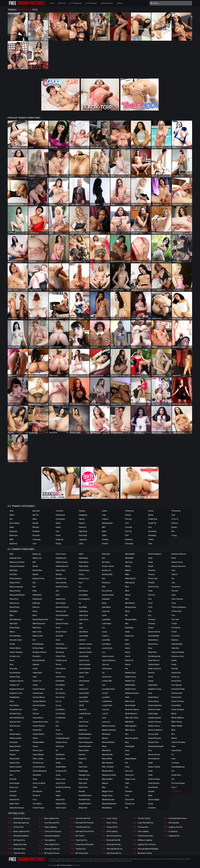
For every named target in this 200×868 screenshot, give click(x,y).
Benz (35, 615)
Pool (127, 523)
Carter (35, 709)
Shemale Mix (174, 823)
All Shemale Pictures (22, 818)
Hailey (58, 795)
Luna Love (106, 722)
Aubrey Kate (15, 759)
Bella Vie (36, 607)
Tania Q (174, 574)
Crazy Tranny (112, 818)
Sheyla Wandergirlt (156, 746)
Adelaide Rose (15, 558)
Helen (81, 554)
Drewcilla (59, 636)
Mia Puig (129, 562)
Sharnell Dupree (155, 738)
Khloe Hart (83, 808)
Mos (127, 624)
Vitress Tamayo (178, 701)
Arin (11, 730)
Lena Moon (107, 644)
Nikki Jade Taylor (132, 718)
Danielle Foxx (61, 578)
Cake (35, 677)
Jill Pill (81, 705)
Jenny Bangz (84, 681)
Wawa (174, 714)
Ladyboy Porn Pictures (147, 844)
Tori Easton (176, 628)
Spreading (152, 531)
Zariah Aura (176, 775)
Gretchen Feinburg (63, 787)
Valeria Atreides (178, 652)
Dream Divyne (61, 632)
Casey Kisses (38, 718)
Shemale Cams (107, 3)
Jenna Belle (84, 656)
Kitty (104, 587)
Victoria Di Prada (178, 689)
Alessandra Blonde (17, 595)
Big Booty (13, 544)
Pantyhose (129, 511)
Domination (60, 519)
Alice (12, 615)
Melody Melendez (109, 804)
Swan (174, 558)
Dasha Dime (61, 599)
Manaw (105, 738)
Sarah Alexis (153, 697)
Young (174, 535)
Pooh (150, 607)
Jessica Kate (84, 693)
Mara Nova (106, 750)
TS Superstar (143, 827)
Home (52, 3)
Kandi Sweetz (84, 738)
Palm (127, 783)
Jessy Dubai (84, 701)
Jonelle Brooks (85, 714)
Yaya (173, 746)
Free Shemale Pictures (178, 818)
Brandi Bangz (38, 644)
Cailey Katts (37, 673)
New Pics (62, 3)
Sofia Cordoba (154, 779)
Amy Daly (13, 669)
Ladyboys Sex (174, 836)
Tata (173, 583)
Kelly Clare (83, 783)
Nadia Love (130, 636)
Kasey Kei (83, 759)
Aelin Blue (14, 570)
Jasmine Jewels (85, 644)
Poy (150, 615)
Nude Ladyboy (112, 831)
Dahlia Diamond (62, 566)
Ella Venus (60, 652)
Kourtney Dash (108, 595)
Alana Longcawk (16, 587)
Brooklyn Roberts (40, 652)
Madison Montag (109, 730)
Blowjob (36, 527)
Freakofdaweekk (62, 738)
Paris (127, 795)
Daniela (59, 574)
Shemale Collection (52, 849)
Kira (104, 578)
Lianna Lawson (108, 656)
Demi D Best (61, 603)
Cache (35, 669)
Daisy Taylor (61, 570)
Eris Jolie (59, 689)
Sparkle (151, 791)
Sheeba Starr (154, 742)
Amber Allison (15, 648)
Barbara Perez (39, 578)
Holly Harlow (84, 562)
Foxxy (58, 730)
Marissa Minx (107, 779)
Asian (12, 515)
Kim (104, 558)
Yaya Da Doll (176, 750)
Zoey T (174, 787)
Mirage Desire (131, 607)
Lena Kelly (106, 640)
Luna (104, 718)
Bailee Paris (14, 804)
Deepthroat (60, 515)
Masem (105, 783)
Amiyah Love (15, 656)
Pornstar (129, 527)
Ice (80, 587)
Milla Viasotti (130, 578)
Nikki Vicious (130, 730)
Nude (104, 531)
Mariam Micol (107, 771)
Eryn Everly (60, 697)
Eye (57, 726)
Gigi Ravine (60, 755)
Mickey (128, 566)
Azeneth (13, 791)
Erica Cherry (61, 677)
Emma (58, 664)
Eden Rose (60, 644)
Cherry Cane (38, 750)
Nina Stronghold (132, 738)
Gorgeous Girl (61, 771)
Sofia (150, 775)
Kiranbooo (106, 583)
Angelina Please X (17, 689)
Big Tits (36, 515)
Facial (58, 527)
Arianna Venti (15, 722)
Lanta (104, 615)
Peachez (152, 570)
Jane (81, 628)
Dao (57, 591)
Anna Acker (14, 705)
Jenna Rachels (85, 669)
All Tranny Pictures (52, 853)
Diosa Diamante (62, 615)
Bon (34, 640)
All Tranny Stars (82, 853)
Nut (127, 763)
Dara (58, 595)
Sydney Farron (177, 562)
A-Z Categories (76, 3)
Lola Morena (107, 701)
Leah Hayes (107, 624)
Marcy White (107, 759)
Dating (120, 3)
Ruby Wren (153, 652)
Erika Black (60, 681)
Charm (35, 738)
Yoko (173, 759)
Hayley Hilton (61, 804)
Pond (150, 603)
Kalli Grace (83, 730)
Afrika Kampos (16, 578)
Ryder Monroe (154, 660)
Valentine (175, 648)
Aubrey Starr (15, 763)
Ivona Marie (83, 595)
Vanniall (174, 669)
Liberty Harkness (109, 660)
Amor (12, 660)
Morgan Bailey (131, 619)
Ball (34, 562)
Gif (57, 750)
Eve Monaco (61, 718)
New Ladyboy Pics (52, 818)
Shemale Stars (19, 849)
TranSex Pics (81, 849)
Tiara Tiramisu (177, 599)
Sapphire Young (155, 689)
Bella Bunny (37, 599)
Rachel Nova (153, 640)
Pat (127, 808)
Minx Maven (130, 603)
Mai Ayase (106, 734)
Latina (105, 511)
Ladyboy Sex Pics (176, 827)
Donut (58, 628)
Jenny (81, 677)
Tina (173, 615)
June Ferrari (84, 722)
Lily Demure (107, 677)
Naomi (128, 656)
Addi (11, 554)
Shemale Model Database (148, 849)
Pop (150, 611)
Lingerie (105, 519)
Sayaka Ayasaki (155, 718)
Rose (150, 648)
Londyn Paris (107, 705)
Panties (105, 544)
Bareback (13, 531)
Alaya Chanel (15, 591)
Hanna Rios (60, 800)
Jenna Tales (84, 673)
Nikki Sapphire (131, 726)
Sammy (151, 673)
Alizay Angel (15, 628)
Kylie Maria (106, 607)
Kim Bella (106, 562)
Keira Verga (83, 779)
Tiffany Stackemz (179, 607)
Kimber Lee (107, 570)
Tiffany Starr (177, 611)
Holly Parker (84, 566)
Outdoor (105, 539)
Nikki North (129, 722)
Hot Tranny (80, 836)
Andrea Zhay (15, 677)
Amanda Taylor (16, 640)
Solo (150, 527)
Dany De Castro (62, 587)
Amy (11, 664)
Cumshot (59, 511)
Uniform (175, 523)
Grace (58, 775)
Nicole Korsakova (132, 709)
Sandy (151, 681)
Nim (127, 734)
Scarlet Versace (155, 722)
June (81, 718)
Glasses (82, 523)
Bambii (35, 574)
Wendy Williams (178, 718)
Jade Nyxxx (83, 611)
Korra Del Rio (107, 591)
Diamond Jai (61, 611)
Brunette (36, 535)
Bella (35, 591)
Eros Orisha (60, 693)
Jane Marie (83, 632)
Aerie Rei (13, 574)
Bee (34, 583)
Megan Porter (108, 791)
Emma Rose (61, 669)
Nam (127, 640)
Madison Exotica (109, 726)
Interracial (83, 535)
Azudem (13, 795)
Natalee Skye (130, 673)
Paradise (129, 791)
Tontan (174, 624)
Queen (151, 628)
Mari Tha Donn (108, 767)
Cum (35, 544)
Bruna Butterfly (39, 660)
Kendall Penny (85, 800)
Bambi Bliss (37, 570)
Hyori (81, 583)
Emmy (58, 673)
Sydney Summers (179, 566)
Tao (173, 578)
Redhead (129, 539)
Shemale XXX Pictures (85, 823)
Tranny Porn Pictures (53, 831)
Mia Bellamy (107, 808)
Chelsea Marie (38, 742)
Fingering (59, 539)
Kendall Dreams (85, 795)
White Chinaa (177, 722)
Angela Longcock (16, 681)
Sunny (151, 804)
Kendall (82, 791)
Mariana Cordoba (109, 775)
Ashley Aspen (15, 734)
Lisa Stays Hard (108, 689)
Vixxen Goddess (178, 709)
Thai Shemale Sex (83, 827)
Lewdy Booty (107, 648)
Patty (150, 558)
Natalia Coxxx (131, 677)
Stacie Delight (154, 800)
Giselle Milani (61, 767)
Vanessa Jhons (177, 656)
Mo (126, 615)
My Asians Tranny (145, 853)
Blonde (35, 523)
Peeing (128, 515)
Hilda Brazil (83, 558)
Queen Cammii (154, 632)
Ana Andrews (15, 673)
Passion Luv (130, 804)
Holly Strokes (84, 570)
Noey (127, 750)
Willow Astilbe (177, 726)
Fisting (58, 544)
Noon (127, 755)
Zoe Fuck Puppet (178, 783)
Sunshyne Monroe (179, 554)
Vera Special (176, 685)
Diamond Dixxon (62, 607)
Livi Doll (105, 693)
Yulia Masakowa (178, 767)
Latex (81, 544)
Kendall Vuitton (85, 804)
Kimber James (108, 566)
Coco (35, 800)
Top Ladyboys (50, 840)
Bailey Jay (37, 554)
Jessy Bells (83, 697)
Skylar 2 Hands (154, 767)
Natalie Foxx (130, 681)
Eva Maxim (60, 709)
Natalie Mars (130, 685)
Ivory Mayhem (85, 599)
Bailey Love (37, 558)
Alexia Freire (15, 607)
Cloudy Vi (36, 795)
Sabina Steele (154, 664)
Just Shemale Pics (83, 818)
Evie (57, 722)
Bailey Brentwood (17, 808)
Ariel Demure (15, 726)
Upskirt (174, 527)
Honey (81, 574)
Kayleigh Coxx (84, 775)
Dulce (58, 640)
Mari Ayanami (108, 763)
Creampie (37, 539)
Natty (127, 697)
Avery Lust (14, 787)
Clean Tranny (112, 823)
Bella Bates (37, 595)
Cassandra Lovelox (40, 722)
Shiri (150, 750)
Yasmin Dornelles (178, 742)
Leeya (104, 632)
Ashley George (15, 738)
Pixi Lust (152, 595)
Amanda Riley (15, 636)
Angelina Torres (16, 693)
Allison (12, 632)
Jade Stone (83, 615)
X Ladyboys (173, 831)
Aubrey (12, 755)
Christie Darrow (39, 767)
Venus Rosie (176, 681)
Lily (103, 673)
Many (104, 746)
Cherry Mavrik (38, 755)
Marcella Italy (107, 755)
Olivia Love (129, 775)
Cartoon (36, 714)
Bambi (35, 566)
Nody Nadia (130, 746)
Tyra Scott (176, 636)
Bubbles (36, 664)
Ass (11, 519)
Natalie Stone (131, 689)
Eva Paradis (60, 714)
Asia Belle (14, 742)
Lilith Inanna (107, 669)
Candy (35, 685)
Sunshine (152, 808)
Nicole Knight (130, 705)
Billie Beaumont (39, 624)
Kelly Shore (83, 787)
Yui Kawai (175, 763)
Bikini (35, 519)
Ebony (58, 523)
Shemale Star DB (113, 840)
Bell (34, 587)
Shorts (151, 511)
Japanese (83, 539)
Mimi (127, 587)
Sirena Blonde (154, 759)
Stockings (152, 535)
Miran (127, 611)
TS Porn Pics (18, 827)
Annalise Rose (15, 714)
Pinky (150, 591)
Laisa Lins (106, 611)
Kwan (104, 603)
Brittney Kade (38, 648)
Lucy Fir (105, 714)
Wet (173, 531)
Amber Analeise (16, 652)
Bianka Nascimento (40, 619)
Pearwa (151, 574)
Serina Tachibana (155, 730)
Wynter (174, 738)
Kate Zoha (83, 767)
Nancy (128, 648)
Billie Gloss (37, 628)
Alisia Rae (14, 624)
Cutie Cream (61, 554)
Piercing (128, 519)
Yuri (173, 771)
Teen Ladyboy (143, 831)
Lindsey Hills (107, 681)
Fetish (58, 535)
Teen (150, 544)
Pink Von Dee (154, 587)
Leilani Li (105, 636)
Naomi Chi (129, 660)
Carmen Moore (39, 697)
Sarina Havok (154, 701)
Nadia (127, 632)
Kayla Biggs (83, 771)
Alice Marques (15, 619)
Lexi (104, 652)
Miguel (128, 570)
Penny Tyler (153, 578)
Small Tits (152, 523)
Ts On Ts (175, 519)
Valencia (175, 640)
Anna (12, 701)
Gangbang (83, 515)
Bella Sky (36, 603)
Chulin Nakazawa (40, 771)
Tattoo (151, 539)
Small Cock (153, 519)
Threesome (176, 511)
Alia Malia (13, 611)
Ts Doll (174, 632)
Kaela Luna (83, 726)
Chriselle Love (38, 763)
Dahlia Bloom (61, 558)
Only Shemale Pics (114, 853)
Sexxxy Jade (153, 734)
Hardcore (83, 527)
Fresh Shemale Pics (146, 823)
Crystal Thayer (39, 808)
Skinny (151, 515)
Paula (151, 562)
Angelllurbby (15, 697)
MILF (104, 527)
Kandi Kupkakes (85, 734)
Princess (152, 624)
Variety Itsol (176, 673)
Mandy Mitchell (108, 742)
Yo (172, 755)
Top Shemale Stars (145, 836)
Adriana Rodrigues (17, 566)
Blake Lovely (38, 636)
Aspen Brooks (15, 746)
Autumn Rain (15, 771)
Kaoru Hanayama (86, 742)
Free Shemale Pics (52, 823)
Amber (12, 644)
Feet (58, 531)
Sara (150, 693)
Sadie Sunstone (155, 669)
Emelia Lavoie (61, 660)
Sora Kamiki (153, 787)
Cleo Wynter (37, 791)
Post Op (128, 531)
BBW (11, 539)
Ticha (174, 603)
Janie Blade (84, 636)
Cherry (35, 746)
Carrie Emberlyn (39, 705)
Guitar (58, 791)
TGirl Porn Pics (19, 853)
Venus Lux (175, 677)
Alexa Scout (14, 603)
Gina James (61, 759)
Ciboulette (37, 775)
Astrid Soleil (14, 750)
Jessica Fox (83, 689)
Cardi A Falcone (39, 689)
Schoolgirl (129, 544)
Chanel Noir (37, 730)
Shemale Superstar (21, 823)
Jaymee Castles (85, 652)
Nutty (127, 767)
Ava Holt (13, 779)
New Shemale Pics (114, 836)
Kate (81, 763)
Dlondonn (60, 619)
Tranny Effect (112, 827)
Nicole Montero (131, 714)
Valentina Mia (177, 644)
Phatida (151, 583)
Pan (127, 787)
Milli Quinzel (130, 583)
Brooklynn (37, 656)
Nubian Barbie (131, 759)
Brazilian (36, 531)
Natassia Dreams (132, 693)
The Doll (175, 591)
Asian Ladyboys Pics (22, 831)
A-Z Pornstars (91, 3)
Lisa (104, 685)
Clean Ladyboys (51, 827)
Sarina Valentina (155, 705)
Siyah (150, 763)
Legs (104, 515)
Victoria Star (176, 697)
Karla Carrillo (84, 750)
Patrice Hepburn (155, 554)
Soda (150, 771)
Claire (35, 787)
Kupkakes (106, 599)
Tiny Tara (175, 619)
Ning (127, 742)
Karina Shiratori (85, 746)
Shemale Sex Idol (113, 844)
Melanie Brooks (108, 800)
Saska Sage (153, 714)
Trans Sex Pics (81, 840)
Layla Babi (106, 619)
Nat (127, 669)
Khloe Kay (106, 554)
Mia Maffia (129, 558)
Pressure (152, 619)
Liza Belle (106, 697)
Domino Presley (62, 624)
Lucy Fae (106, 709)
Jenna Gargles (85, 664)
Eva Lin (59, 705)
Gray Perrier (61, 783)
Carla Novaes (38, 693)
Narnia (128, 664)
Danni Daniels (61, 583)
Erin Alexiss (60, 685)
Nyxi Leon (129, 771)
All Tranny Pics (19, 840)
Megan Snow (107, 795)
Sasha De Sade (154, 709)
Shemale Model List (114, 849)
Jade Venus (84, 619)
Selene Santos (154, 726)
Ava (11, 775)
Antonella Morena (17, 718)
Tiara (173, 595)
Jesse (81, 685)
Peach (151, 566)
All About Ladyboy (145, 840)
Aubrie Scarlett (16, 767)
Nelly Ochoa (130, 701)
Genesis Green (62, 742)
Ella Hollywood (61, 648)
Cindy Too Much (39, 783)
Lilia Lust (105, 664)
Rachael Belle (154, 636)
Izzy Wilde (83, 607)
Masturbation (107, 523)
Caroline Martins (39, 701)
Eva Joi (59, 701)
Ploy (150, 599)
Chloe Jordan (38, 759)
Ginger (58, 763)
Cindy (35, 779)
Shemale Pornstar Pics (85, 831)
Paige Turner (130, 779)
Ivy (80, 603)
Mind (127, 591)
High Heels (83, 531)
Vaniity (174, 660)
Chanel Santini (38, 734)
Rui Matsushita (154, 656)
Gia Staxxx (60, 746)
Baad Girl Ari (14, 800)
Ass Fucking (14, 523)
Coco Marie (37, 804)
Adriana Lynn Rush (17, 562)
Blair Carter (37, 632)
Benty (35, 611)
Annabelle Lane (16, 709)
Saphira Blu (153, 685)
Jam (81, 624)
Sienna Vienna (154, 755)
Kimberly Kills (107, 574)
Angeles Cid (14, 685)
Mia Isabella (130, 554)
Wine (173, 730)
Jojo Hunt (83, 709)
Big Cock (36, 511)
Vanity (174, 664)
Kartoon (82, 755)
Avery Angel (14, 783)
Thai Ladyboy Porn (52, 844)
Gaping (82, 519)
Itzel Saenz (83, 591)
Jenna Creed (84, 660)
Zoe (173, 779)
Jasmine (82, 640)
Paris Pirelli (130, 800)
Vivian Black (176, 705)
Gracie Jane (61, 779)
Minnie (128, 595)
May (104, 787)
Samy (151, 677)
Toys (173, 515)
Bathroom (14, 535)
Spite (150, 795)
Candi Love (37, 681)
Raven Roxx (153, 644)
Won (173, 734)
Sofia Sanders (154, 783)
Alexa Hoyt (14, 599)
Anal (11, 511)
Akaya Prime (15, 583)
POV (127, 535)
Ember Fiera (61, 656)
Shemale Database (21, 836)
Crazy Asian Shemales (85, 844)
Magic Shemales (20, 844)
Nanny (128, 652)
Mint (127, 599)
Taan (173, 570)
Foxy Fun (59, 734)
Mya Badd (129, 628)
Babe (12, 527)
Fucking (82, 511)
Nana (127, 644)
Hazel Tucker (61, 808)
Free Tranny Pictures (64, 865)
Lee (104, 628)
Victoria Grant (177, 693)
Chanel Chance (39, 726)
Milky (127, 574)
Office (104, 535)
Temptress (176, 587)
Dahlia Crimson (62, 562)
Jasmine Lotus (85, 648)
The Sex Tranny (144, 818)
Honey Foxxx (84, 578)
